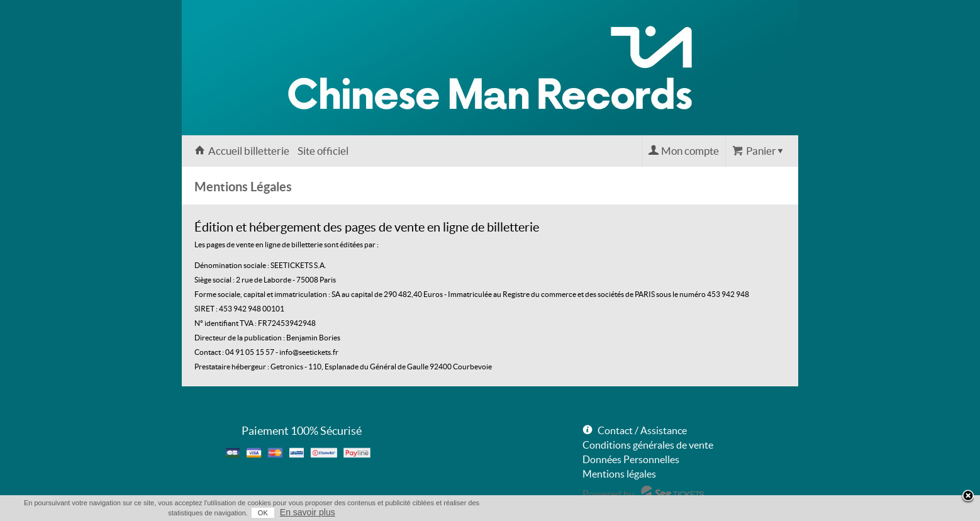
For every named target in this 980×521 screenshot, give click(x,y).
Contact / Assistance (642, 430)
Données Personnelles (631, 459)
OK (263, 513)
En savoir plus (308, 512)
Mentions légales (619, 474)
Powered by (608, 494)
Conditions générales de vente (648, 445)
